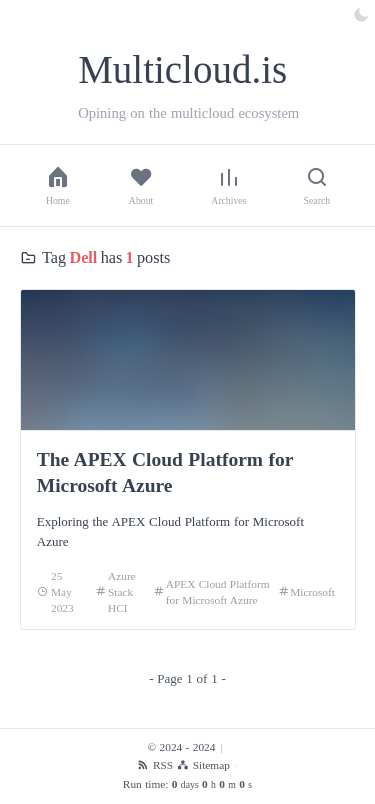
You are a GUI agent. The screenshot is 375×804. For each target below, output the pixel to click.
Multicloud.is (182, 69)
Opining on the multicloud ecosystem (188, 113)
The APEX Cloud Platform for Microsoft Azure (165, 472)
